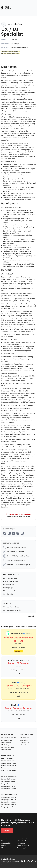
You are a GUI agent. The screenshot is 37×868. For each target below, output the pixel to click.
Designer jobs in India (8, 804)
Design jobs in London (8, 779)
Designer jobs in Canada (9, 802)
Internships (23, 745)
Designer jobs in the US (9, 797)
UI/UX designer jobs (10, 578)
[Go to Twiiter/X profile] (19, 861)
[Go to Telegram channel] (35, 861)
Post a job (7, 831)
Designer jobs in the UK (9, 800)
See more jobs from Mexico (25, 627)
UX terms (5, 848)
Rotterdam (13, 692)
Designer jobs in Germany (10, 807)
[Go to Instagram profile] (29, 861)
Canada (22, 715)
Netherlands (23, 692)
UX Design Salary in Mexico (12, 610)
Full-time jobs (24, 738)
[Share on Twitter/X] (14, 533)
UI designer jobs (9, 588)
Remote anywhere (7, 758)
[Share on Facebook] (5, 533)
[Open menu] (34, 8)
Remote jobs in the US (8, 763)
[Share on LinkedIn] (9, 533)
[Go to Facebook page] (22, 861)
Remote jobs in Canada (9, 768)
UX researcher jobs (10, 591)
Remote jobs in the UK (9, 766)
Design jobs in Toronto (9, 789)
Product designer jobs (11, 581)
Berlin (15, 648)
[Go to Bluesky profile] (32, 861)
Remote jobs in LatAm (9, 770)
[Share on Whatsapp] (18, 533)
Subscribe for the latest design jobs (18, 517)
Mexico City (16, 48)
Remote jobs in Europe (9, 761)
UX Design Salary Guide (11, 607)
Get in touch (22, 841)
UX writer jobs (8, 594)
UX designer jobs (9, 585)
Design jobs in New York (9, 781)
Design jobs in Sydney (8, 786)
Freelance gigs (25, 743)
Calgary (15, 715)
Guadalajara (15, 670)
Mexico (25, 48)
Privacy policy (22, 848)
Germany (22, 648)
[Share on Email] (22, 533)
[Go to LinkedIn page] (25, 861)
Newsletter (21, 843)
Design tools (6, 846)
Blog (3, 841)
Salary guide (6, 843)
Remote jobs (24, 740)
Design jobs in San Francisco (11, 784)
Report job (32, 616)
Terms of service (23, 846)
